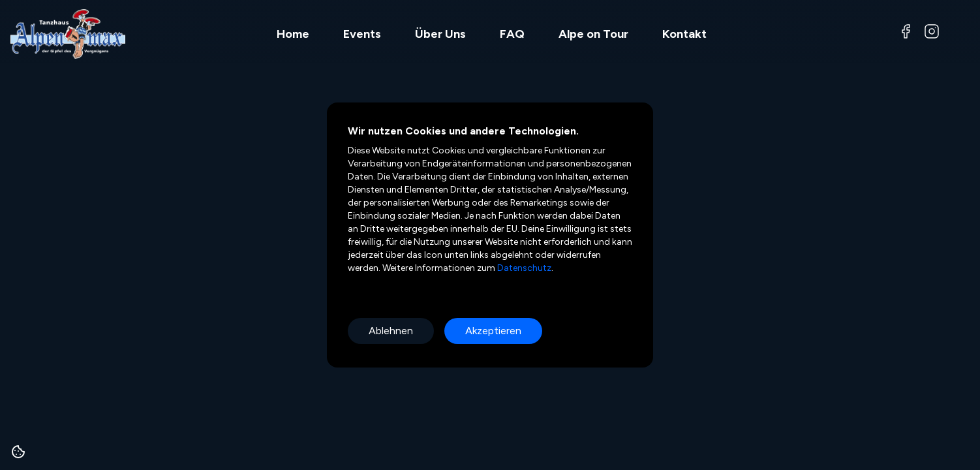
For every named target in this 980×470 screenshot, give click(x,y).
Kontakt (684, 34)
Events (362, 34)
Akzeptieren (493, 331)
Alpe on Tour (593, 34)
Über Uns (440, 34)
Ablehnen (391, 331)
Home (293, 34)
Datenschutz (523, 268)
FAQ (512, 34)
